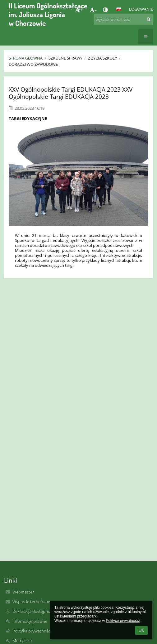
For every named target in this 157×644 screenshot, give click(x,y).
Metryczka (22, 641)
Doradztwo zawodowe (33, 64)
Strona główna (26, 58)
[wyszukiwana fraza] (123, 19)
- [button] (93, 10)
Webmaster (23, 592)
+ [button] (79, 10)
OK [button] (141, 630)
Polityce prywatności (123, 621)
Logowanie (141, 9)
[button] (119, 9)
